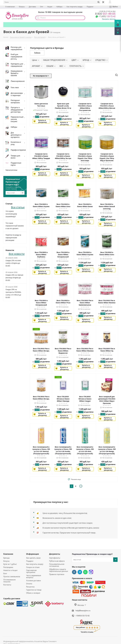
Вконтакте (74, 572)
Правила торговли (57, 574)
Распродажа (8, 567)
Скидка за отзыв (33, 567)
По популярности (41, 76)
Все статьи (18, 207)
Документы (55, 554)
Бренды (7, 558)
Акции (50, 7)
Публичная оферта (57, 561)
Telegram (80, 572)
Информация (32, 554)
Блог (5, 573)
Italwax (37, 53)
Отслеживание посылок (9, 581)
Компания (8, 554)
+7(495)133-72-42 (83, 616)
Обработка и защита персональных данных (59, 570)
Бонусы (22, 7)
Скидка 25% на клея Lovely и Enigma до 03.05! (13, 263)
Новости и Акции (10, 570)
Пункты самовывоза (12, 576)
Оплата (29, 584)
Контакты (7, 585)
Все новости (17, 254)
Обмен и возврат (33, 593)
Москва (79, 605)
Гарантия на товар (34, 590)
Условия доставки (34, 580)
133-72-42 (107, 16)
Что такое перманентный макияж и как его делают (15, 226)
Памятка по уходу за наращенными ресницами (13, 238)
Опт (42, 7)
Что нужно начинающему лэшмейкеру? (11, 214)
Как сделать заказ (33, 558)
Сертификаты (55, 558)
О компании (10, 7)
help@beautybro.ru (83, 611)
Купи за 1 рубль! (10, 564)
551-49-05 (105, 14)
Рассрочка (30, 587)
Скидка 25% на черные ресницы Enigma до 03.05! (14, 278)
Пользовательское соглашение (57, 565)
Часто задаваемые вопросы (34, 576)
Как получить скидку (75, 7)
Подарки (90, 7)
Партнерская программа (31, 571)
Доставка (32, 7)
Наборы (59, 7)
